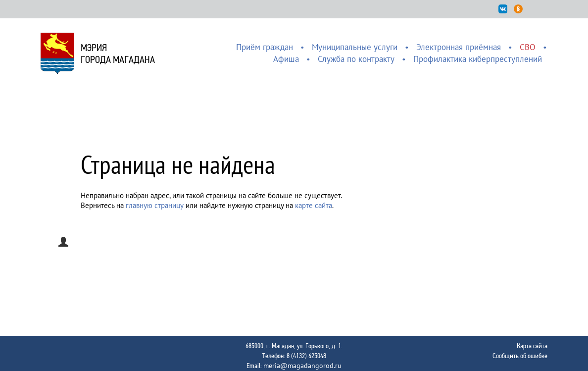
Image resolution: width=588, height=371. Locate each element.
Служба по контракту (356, 59)
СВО (528, 47)
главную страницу (155, 205)
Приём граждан (265, 47)
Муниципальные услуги (355, 47)
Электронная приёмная (459, 47)
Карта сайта (532, 346)
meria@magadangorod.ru (302, 366)
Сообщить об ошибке (520, 356)
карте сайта (314, 205)
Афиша (286, 59)
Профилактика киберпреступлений (478, 59)
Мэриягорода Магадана (118, 53)
